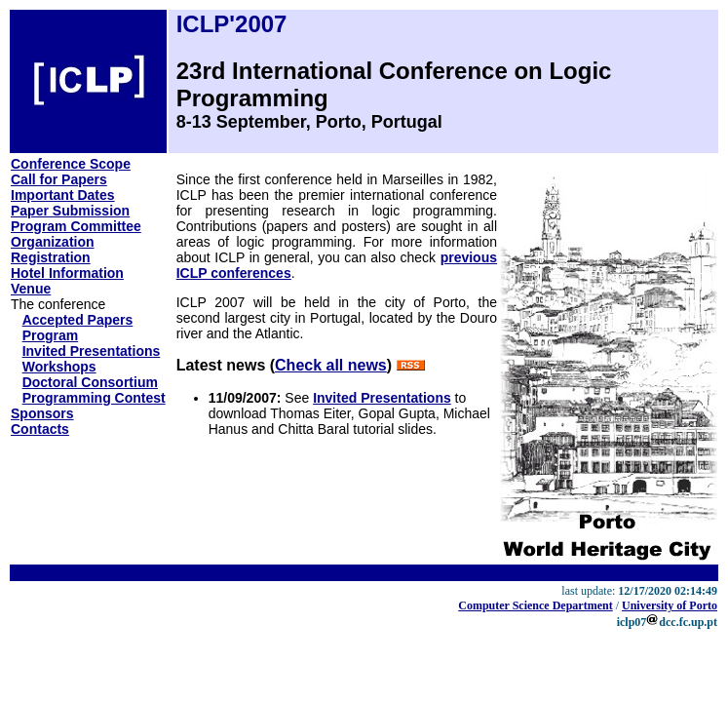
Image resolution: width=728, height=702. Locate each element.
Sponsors (42, 413)
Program (51, 335)
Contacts (40, 429)
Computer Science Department (535, 605)
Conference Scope (71, 164)
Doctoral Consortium (90, 382)
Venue (31, 289)
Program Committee (76, 226)
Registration (51, 257)
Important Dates (63, 195)
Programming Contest (94, 398)
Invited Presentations (92, 351)
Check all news (331, 365)
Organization (53, 242)
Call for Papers (59, 179)
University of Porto (670, 605)
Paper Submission (70, 211)
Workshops (59, 367)
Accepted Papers (78, 320)
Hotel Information (67, 273)
